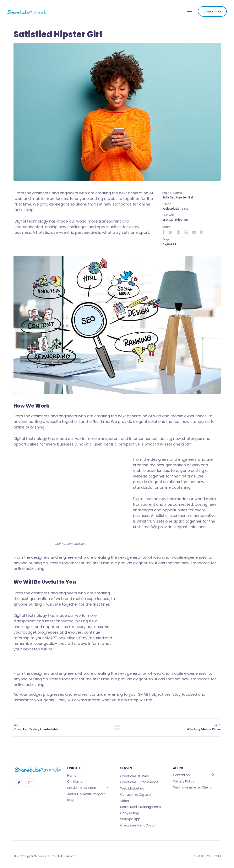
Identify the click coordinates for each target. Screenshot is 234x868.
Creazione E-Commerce (139, 782)
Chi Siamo (75, 782)
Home (72, 775)
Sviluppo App (130, 819)
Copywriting (130, 813)
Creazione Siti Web (135, 776)
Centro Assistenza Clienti (192, 787)
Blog (71, 800)
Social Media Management (141, 807)
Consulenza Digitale (135, 795)
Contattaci (181, 775)
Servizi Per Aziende (82, 788)
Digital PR (169, 244)
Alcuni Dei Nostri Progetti (86, 794)
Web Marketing (132, 788)
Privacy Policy (184, 781)
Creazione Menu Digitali (138, 825)
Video (125, 801)
